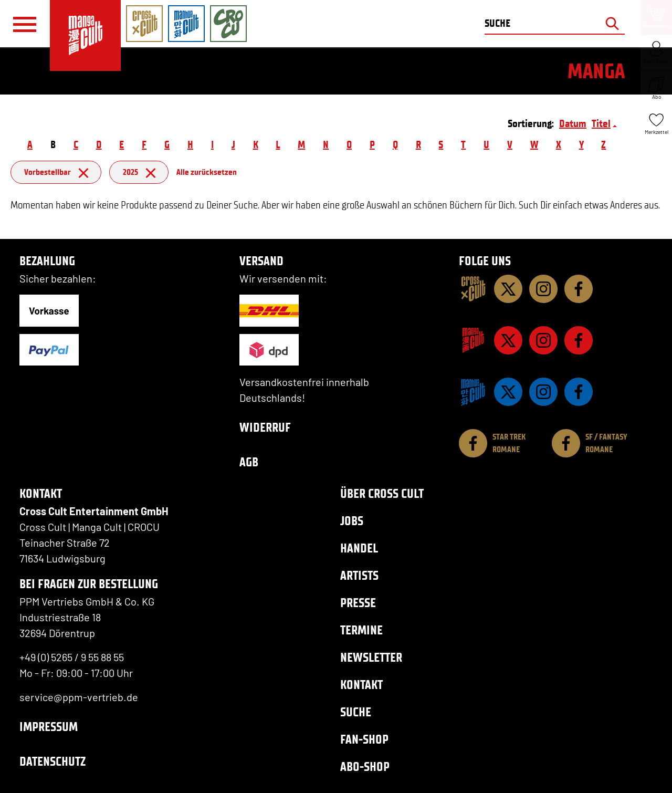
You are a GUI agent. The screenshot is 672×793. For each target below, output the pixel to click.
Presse (358, 603)
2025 (139, 172)
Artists (359, 575)
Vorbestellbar (56, 172)
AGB (249, 462)
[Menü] (25, 24)
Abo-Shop (365, 766)
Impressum (49, 727)
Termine (361, 630)
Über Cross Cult (382, 493)
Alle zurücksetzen (207, 172)
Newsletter (371, 657)
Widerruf (265, 427)
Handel (359, 548)
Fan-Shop (364, 739)
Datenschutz (52, 761)
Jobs (352, 521)
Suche (356, 712)
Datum (573, 123)
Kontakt (361, 685)
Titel (601, 123)
